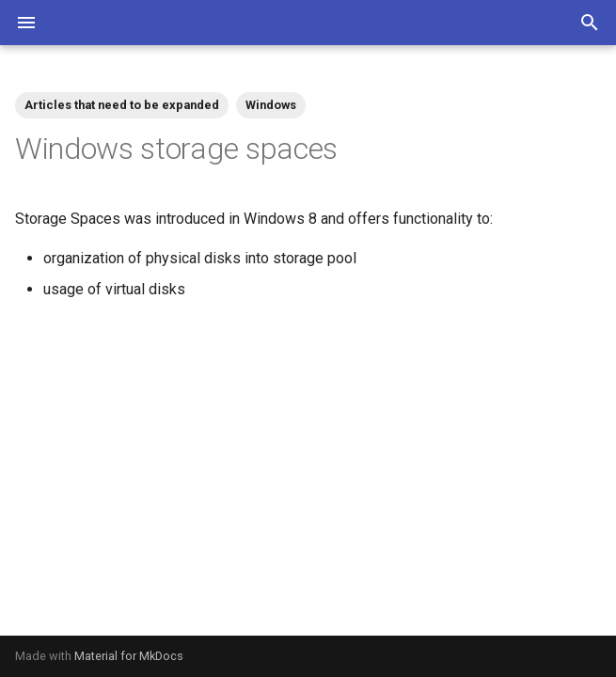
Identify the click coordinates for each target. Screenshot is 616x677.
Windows (271, 105)
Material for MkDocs (129, 656)
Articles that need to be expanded (122, 105)
